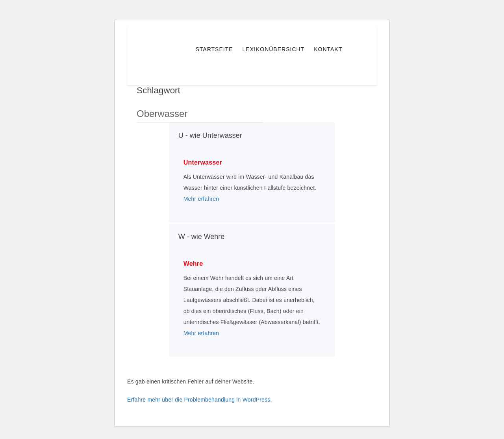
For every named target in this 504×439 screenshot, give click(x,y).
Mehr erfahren (201, 199)
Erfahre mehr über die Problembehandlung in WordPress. (200, 400)
